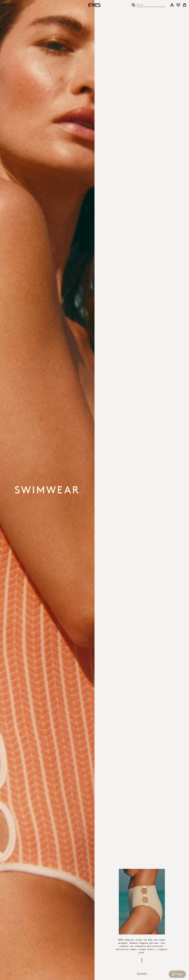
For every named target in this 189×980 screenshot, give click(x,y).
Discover (142, 974)
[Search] (148, 5)
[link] (172, 5)
